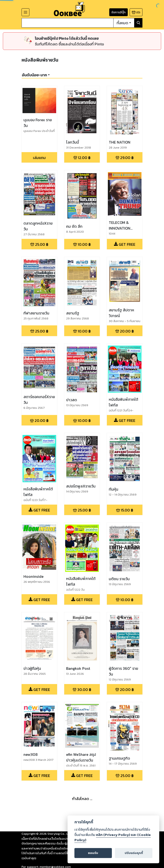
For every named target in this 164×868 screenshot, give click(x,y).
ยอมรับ (93, 853)
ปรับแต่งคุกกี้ (134, 853)
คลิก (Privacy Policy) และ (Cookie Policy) (113, 837)
